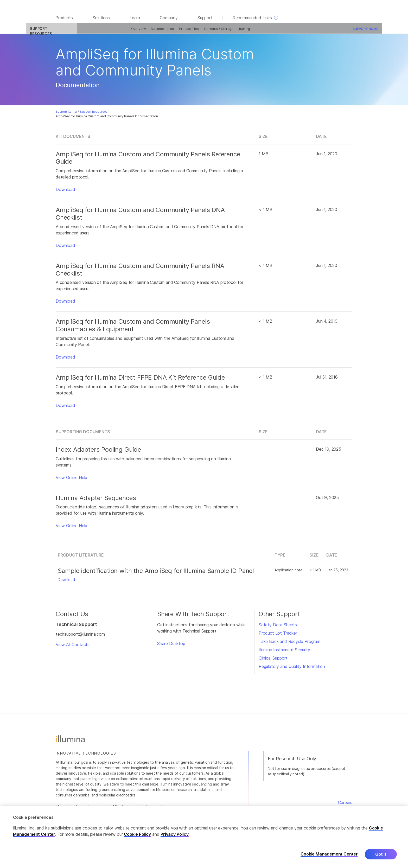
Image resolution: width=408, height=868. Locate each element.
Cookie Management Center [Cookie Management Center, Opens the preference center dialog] (329, 854)
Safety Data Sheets (278, 628)
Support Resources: (94, 115)
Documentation (137, 32)
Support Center (66, 115)
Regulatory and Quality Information (292, 669)
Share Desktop (171, 647)
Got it (381, 854)
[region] (204, 837)
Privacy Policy (175, 834)
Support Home (340, 32)
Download (65, 193)
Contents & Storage (193, 32)
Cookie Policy (137, 834)
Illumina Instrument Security (284, 653)
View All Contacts (73, 647)
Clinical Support (273, 661)
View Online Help (71, 480)
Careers (345, 805)
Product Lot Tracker (278, 636)
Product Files (163, 32)
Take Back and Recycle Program (289, 644)
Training (219, 32)
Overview (113, 32)
